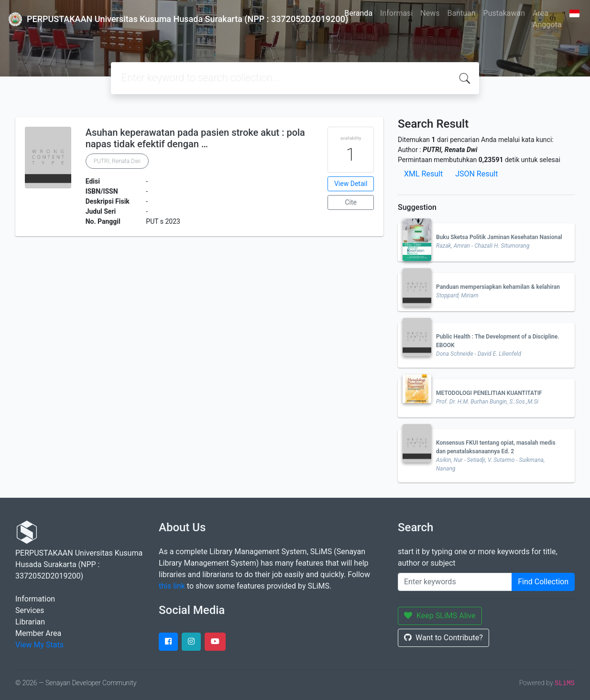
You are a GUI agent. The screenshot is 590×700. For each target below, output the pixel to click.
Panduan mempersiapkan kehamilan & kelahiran (498, 287)
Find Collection (543, 582)
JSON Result (476, 174)
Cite (351, 202)
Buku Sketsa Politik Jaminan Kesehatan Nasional (499, 237)
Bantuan (461, 13)
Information (35, 599)
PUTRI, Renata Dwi (117, 161)
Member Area (38, 633)
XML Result (423, 174)
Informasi (396, 13)
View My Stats (39, 645)
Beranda (358, 13)
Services (30, 610)
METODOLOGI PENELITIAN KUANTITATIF (489, 393)
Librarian (30, 622)
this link (172, 586)
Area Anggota (547, 19)
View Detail (351, 184)
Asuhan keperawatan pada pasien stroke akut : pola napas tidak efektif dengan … (195, 138)
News (430, 13)
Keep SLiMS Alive (440, 616)
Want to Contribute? (443, 638)
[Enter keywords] (455, 582)
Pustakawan (504, 13)
